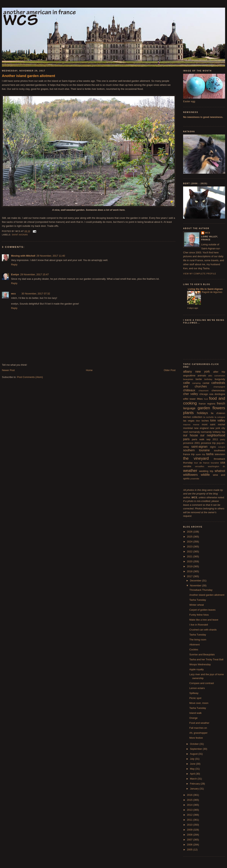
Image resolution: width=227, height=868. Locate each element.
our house (190, 435)
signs (213, 447)
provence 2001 (192, 443)
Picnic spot (195, 698)
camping (196, 383)
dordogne (220, 394)
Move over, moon (199, 703)
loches (205, 421)
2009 (190, 830)
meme (196, 424)
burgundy (220, 379)
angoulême (189, 376)
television (220, 454)
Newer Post (8, 370)
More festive (196, 738)
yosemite (195, 479)
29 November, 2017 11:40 (51, 256)
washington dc (217, 466)
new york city (217, 428)
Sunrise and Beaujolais (202, 654)
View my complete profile (200, 274)
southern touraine (196, 450)
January (195, 789)
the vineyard (196, 458)
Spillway (194, 693)
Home (89, 370)
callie (187, 383)
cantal (206, 383)
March (194, 779)
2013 (190, 810)
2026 (190, 532)
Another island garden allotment (29, 76)
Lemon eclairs (197, 688)
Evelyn (15, 274)
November (196, 586)
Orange (193, 718)
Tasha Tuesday (198, 600)
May (193, 769)
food (206, 399)
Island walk (195, 713)
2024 (190, 542)
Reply (14, 265)
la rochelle (209, 417)
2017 (190, 576)
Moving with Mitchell (23, 256)
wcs (13, 294)
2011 (190, 820)
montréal (188, 428)
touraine (215, 463)
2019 (190, 566)
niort (186, 432)
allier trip (219, 372)
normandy (194, 432)
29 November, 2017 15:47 (35, 274)
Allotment (194, 645)
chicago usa (206, 394)
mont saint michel (213, 424)
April (193, 774)
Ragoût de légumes (212, 292)
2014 (190, 805)
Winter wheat (196, 605)
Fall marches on (198, 728)
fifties (200, 399)
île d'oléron (218, 413)
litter (198, 421)
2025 (190, 537)
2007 (190, 840)
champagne (219, 387)
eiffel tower (189, 399)
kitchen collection (193, 417)
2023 (190, 547)
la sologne (220, 417)
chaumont (203, 390)
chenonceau (218, 390)
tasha (210, 454)
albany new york (196, 372)
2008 (190, 835)
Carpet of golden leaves (202, 610)
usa (223, 462)
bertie (199, 379)
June (193, 764)
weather (190, 470)
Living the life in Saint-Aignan (205, 289)
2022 (190, 552)
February (195, 784)
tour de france (202, 463)
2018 (190, 571)
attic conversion (217, 376)
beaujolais (188, 379)
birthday (208, 379)
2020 (190, 561)
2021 (190, 556)
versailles (200, 466)
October (195, 744)
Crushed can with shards (203, 630)
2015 (190, 800)
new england (201, 428)
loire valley (218, 420)
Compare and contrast (202, 683)
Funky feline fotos (199, 615)
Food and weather (199, 723)
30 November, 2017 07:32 (36, 294)
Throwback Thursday (201, 590)
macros (187, 424)
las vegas (189, 421)
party (223, 439)
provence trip (208, 443)
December (196, 581)
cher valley (191, 394)
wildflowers (190, 475)
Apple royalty (196, 669)
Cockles (194, 650)
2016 (190, 795)
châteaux (189, 390)
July (193, 759)
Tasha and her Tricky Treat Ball (206, 659)
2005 (190, 850)
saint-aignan (20, 235)
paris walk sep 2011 (205, 439)
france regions (207, 404)
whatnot (220, 471)
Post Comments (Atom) (30, 377)
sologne (222, 447)
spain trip (200, 454)
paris (186, 439)
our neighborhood (213, 435)
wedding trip (206, 471)
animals (202, 376)
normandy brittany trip (213, 432)
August (194, 754)
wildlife (205, 475)
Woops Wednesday (200, 664)
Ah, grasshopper (198, 733)
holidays (202, 413)
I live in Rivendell (199, 625)
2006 (190, 845)
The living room (198, 640)
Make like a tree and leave (204, 620)
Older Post (170, 370)
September (196, 749)
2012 (190, 815)
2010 (190, 825)
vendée (187, 466)
